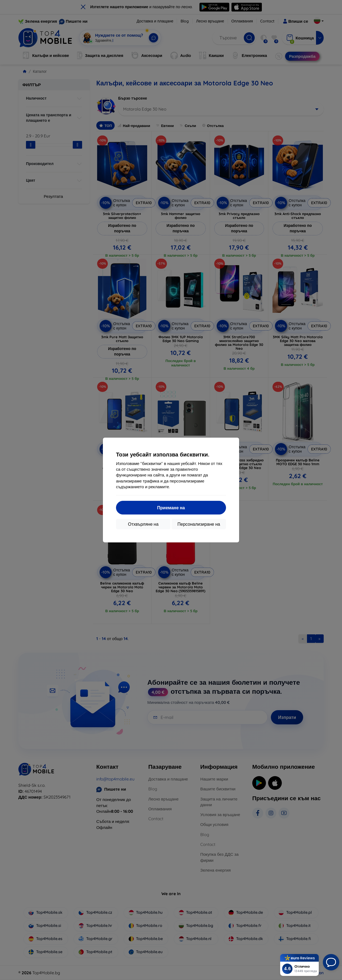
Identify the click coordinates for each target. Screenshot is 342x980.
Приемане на (171, 508)
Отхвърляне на (143, 524)
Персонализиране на (199, 524)
